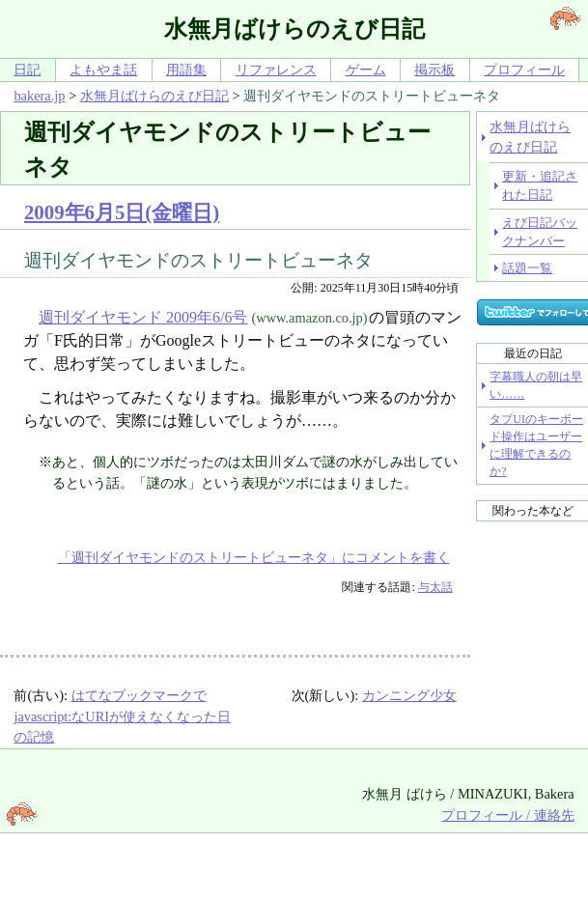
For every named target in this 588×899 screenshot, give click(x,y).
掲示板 (434, 70)
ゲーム (366, 70)
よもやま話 (103, 70)
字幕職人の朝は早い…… (536, 385)
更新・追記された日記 (540, 185)
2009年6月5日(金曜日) (122, 212)
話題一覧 (527, 268)
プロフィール (524, 70)
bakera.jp (39, 96)
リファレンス (276, 70)
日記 (27, 70)
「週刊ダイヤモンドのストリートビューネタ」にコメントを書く (254, 557)
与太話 (435, 587)
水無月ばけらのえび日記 (154, 96)
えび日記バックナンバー (540, 232)
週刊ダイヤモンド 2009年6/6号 (143, 317)
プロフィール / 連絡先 (507, 815)
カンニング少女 (409, 695)
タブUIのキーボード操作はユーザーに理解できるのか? (536, 445)
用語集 (186, 70)
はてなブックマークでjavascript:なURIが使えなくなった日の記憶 (122, 716)
